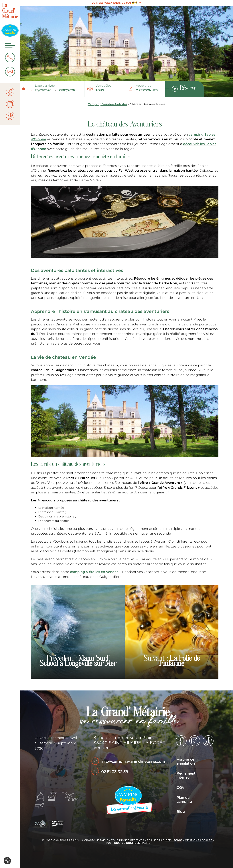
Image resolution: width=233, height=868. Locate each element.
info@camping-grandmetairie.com (133, 762)
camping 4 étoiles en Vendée (94, 572)
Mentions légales (199, 840)
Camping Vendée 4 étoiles (107, 104)
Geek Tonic (174, 840)
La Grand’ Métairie (10, 11)
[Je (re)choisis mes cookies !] (7, 861)
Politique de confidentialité (128, 843)
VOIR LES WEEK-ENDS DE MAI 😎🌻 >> (116, 3)
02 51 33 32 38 (115, 772)
